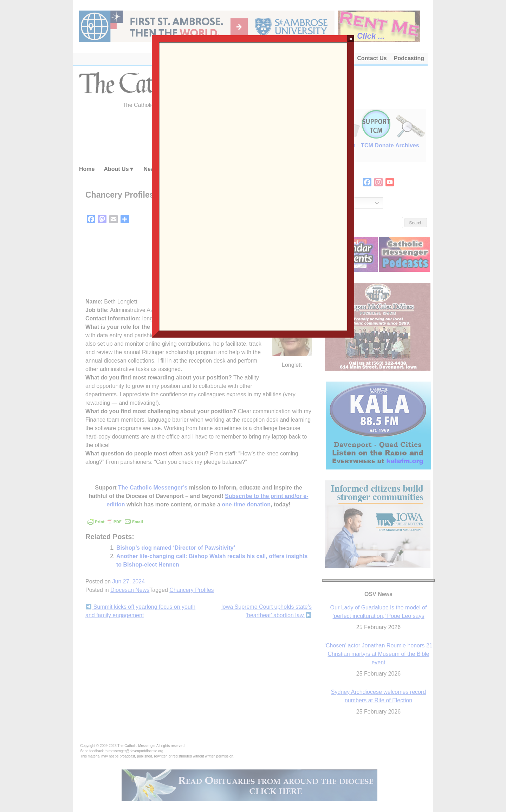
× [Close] (351, 39)
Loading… (253, 186)
